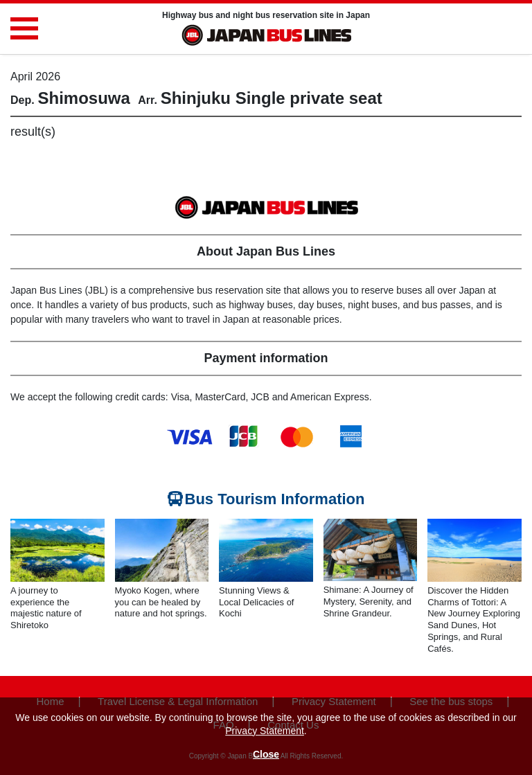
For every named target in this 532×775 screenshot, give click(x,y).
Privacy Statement (265, 731)
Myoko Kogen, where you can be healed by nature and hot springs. (161, 602)
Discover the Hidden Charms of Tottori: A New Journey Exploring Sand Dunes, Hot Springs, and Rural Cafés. (474, 620)
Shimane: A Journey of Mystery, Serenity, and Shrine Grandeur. (369, 602)
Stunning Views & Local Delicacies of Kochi (256, 602)
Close (266, 754)
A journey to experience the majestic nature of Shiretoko (46, 608)
